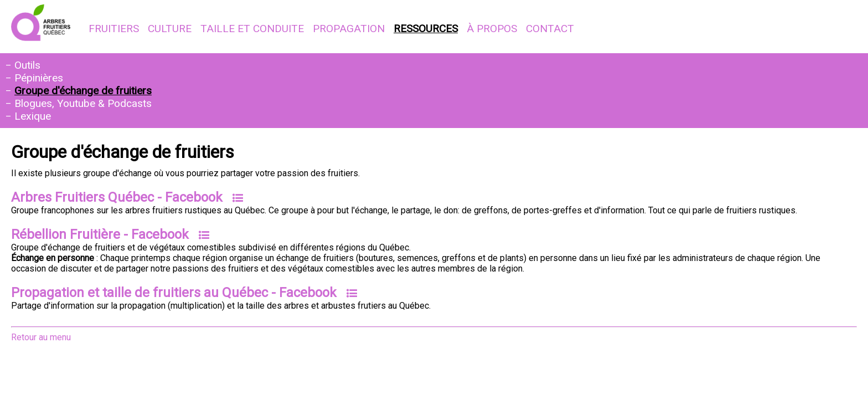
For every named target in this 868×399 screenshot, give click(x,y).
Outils (27, 65)
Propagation (349, 29)
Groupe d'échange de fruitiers (83, 91)
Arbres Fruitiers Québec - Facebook (117, 197)
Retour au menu (41, 337)
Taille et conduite (252, 29)
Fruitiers (114, 29)
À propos (492, 29)
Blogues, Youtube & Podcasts (83, 103)
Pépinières (39, 78)
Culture (170, 29)
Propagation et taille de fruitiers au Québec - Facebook (174, 293)
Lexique (33, 116)
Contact (550, 29)
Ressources (426, 29)
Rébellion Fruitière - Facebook (100, 234)
